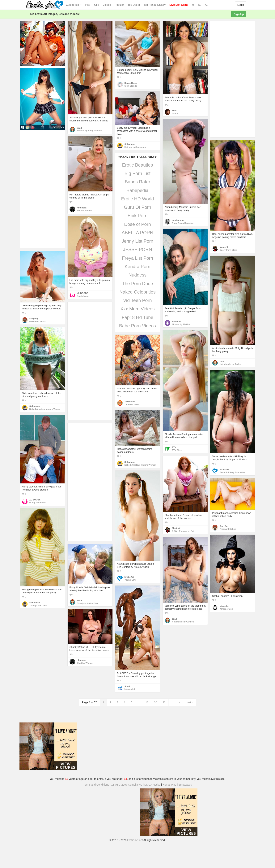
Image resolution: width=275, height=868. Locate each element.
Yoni (174, 111)
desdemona (178, 220)
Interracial (130, 689)
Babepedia (138, 190)
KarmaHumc (131, 83)
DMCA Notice (152, 785)
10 (147, 702)
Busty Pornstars (38, 503)
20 (155, 702)
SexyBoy (34, 319)
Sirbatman (130, 144)
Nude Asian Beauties (183, 223)
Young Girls (131, 580)
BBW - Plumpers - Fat (183, 531)
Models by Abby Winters (89, 131)
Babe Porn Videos (137, 326)
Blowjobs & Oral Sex (88, 603)
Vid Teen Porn (137, 300)
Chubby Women (85, 663)
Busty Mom (83, 296)
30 (164, 702)
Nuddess (138, 275)
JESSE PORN (137, 249)
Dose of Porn (137, 224)
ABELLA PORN (137, 233)
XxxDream (130, 402)
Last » (189, 702)
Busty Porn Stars (228, 250)
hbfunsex (82, 208)
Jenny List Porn (137, 241)
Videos (107, 5)
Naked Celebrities (137, 292)
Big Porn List (137, 173)
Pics (88, 5)
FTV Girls (177, 450)
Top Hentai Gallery (155, 5)
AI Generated (226, 609)
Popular (119, 5)
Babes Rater (137, 182)
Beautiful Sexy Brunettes (232, 472)
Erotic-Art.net (135, 840)
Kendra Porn (138, 266)
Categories (74, 5)
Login (241, 5)
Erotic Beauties (137, 165)
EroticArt (224, 469)
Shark (127, 686)
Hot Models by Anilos (231, 364)
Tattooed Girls (132, 404)
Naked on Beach (38, 321)
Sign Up (239, 14)
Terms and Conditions (96, 785)
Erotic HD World (137, 199)
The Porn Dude (138, 284)
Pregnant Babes (228, 529)
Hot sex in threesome (135, 147)
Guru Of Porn (138, 207)
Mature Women (85, 211)
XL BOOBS (83, 293)
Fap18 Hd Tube (137, 317)
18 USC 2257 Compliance (127, 785)
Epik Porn (137, 216)
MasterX (224, 247)
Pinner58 (177, 321)
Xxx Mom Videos (137, 309)
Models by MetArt (181, 324)
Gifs (97, 5)
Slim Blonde (131, 86)
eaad (79, 128)
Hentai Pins (169, 785)
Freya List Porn (138, 258)
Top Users (134, 5)
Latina (175, 113)
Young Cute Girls (38, 605)
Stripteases (185, 785)
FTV (174, 447)
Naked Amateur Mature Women (45, 409)
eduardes (224, 606)
